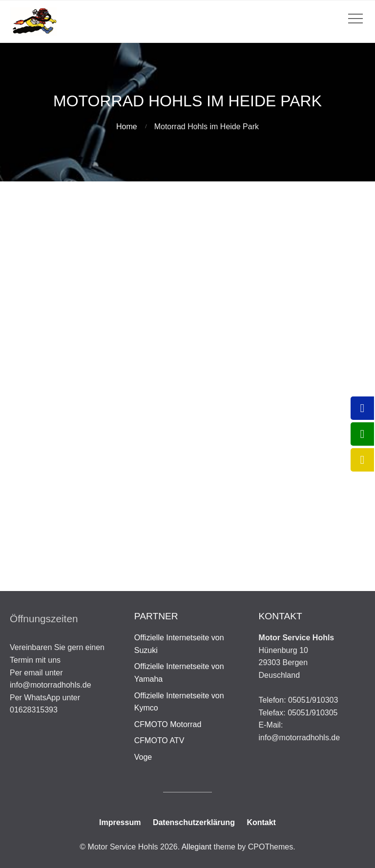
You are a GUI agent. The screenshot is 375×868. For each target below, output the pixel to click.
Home (127, 127)
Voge (143, 757)
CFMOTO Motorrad (168, 724)
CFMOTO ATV (159, 740)
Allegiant (197, 847)
